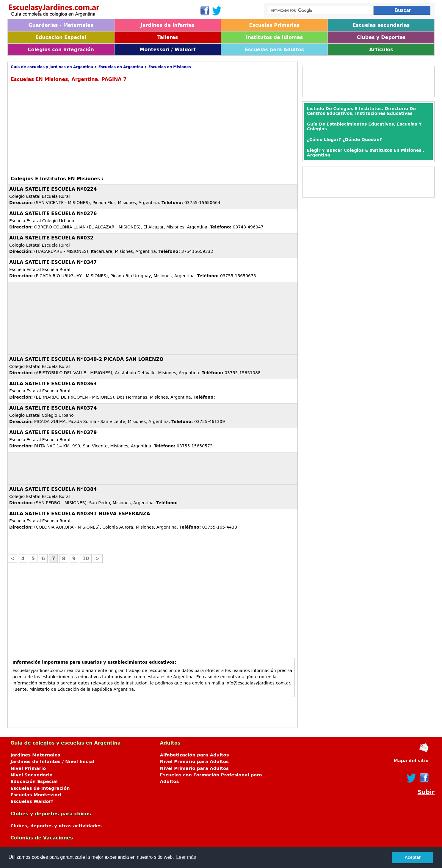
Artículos (381, 50)
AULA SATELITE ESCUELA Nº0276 (53, 213)
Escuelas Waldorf (32, 801)
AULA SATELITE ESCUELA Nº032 (51, 238)
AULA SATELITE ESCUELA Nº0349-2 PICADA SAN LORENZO (86, 359)
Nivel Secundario (32, 775)
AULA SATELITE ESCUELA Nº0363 (53, 384)
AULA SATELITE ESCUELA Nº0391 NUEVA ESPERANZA (80, 514)
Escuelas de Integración (40, 788)
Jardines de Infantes (168, 25)
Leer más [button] (186, 857)
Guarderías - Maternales (61, 25)
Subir (426, 792)
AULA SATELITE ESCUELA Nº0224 (53, 189)
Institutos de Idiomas (275, 37)
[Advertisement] (61, 128)
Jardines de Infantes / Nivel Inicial (52, 762)
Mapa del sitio (411, 761)
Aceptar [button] (413, 857)
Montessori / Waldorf (168, 50)
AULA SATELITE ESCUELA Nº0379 (53, 432)
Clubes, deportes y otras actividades (56, 826)
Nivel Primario (28, 768)
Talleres (168, 37)
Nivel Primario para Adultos (195, 762)
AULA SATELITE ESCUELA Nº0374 (53, 408)
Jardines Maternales (35, 755)
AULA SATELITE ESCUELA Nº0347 (53, 262)
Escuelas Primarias (275, 25)
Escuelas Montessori (36, 795)
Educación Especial (61, 37)
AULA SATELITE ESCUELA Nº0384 (53, 489)
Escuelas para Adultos (274, 50)
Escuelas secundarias (381, 25)
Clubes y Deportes (381, 37)
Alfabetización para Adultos (195, 755)
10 (86, 558)
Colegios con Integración (61, 50)
